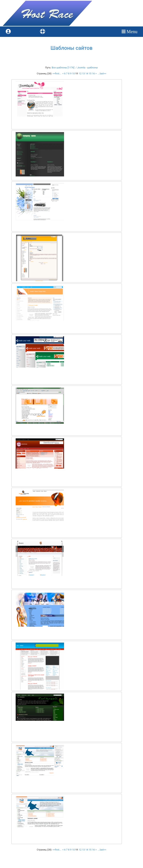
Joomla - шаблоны (87, 68)
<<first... (57, 73)
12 (80, 73)
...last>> (102, 73)
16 (93, 73)
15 (90, 73)
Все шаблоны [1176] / (65, 68)
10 (73, 73)
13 (84, 73)
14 (87, 73)
